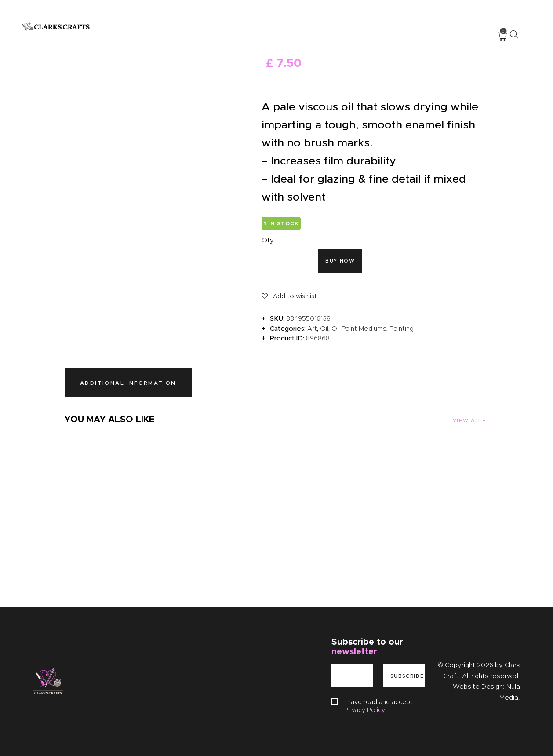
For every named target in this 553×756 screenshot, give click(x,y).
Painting (402, 329)
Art (312, 329)
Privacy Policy (364, 710)
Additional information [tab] (128, 383)
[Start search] (514, 34)
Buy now (340, 261)
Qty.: (269, 240)
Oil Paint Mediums (359, 329)
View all (467, 420)
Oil (324, 329)
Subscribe (407, 676)
